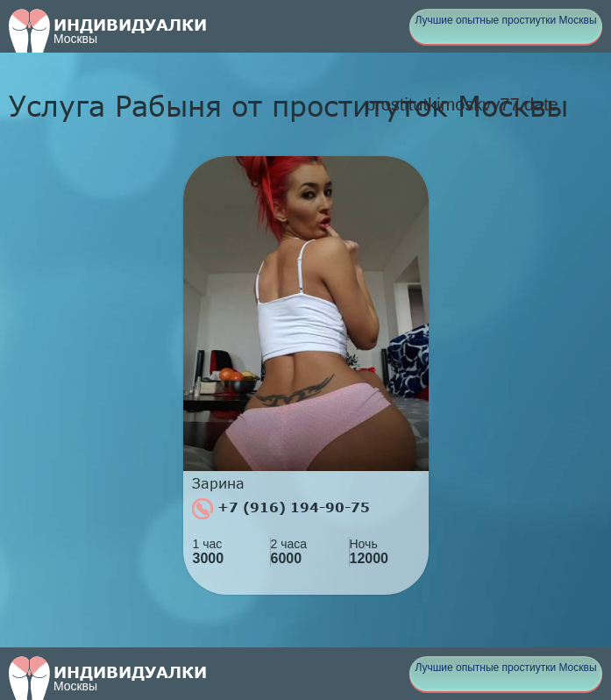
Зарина (218, 483)
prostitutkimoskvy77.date (462, 104)
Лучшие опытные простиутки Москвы (505, 20)
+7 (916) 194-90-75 (281, 509)
